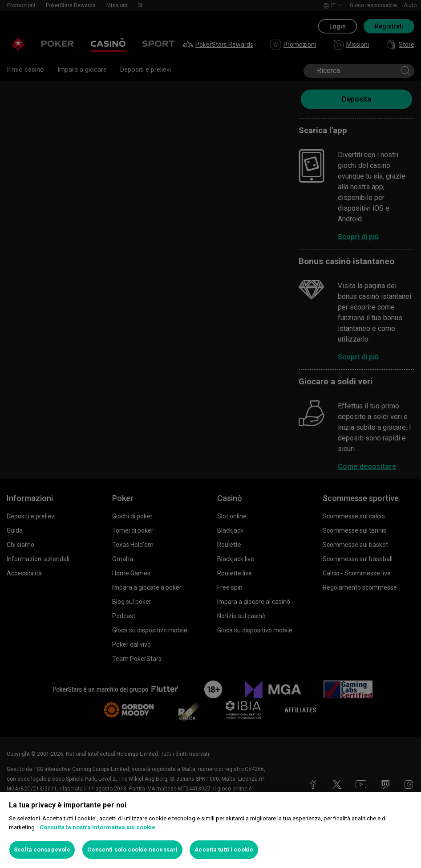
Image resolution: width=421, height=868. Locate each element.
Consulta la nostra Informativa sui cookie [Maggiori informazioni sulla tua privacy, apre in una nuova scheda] (97, 827)
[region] (210, 830)
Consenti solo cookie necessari (132, 850)
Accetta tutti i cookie (224, 850)
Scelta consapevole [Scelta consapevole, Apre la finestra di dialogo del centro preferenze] (42, 850)
